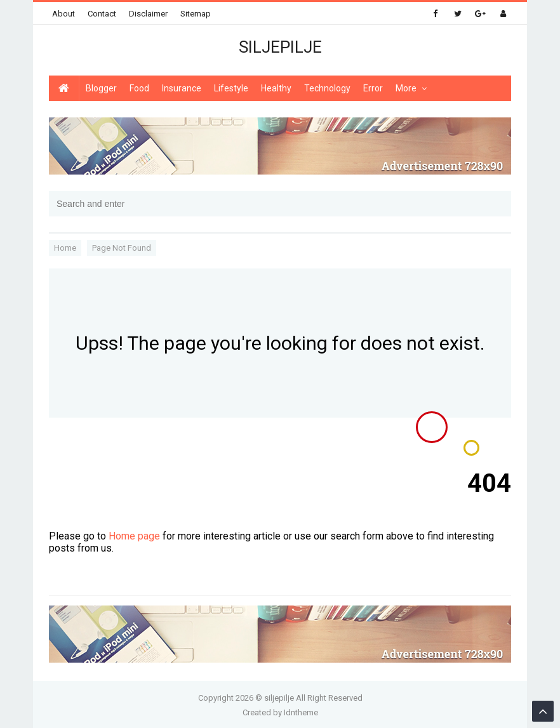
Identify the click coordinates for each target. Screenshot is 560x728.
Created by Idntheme (280, 712)
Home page (134, 536)
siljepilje (279, 698)
